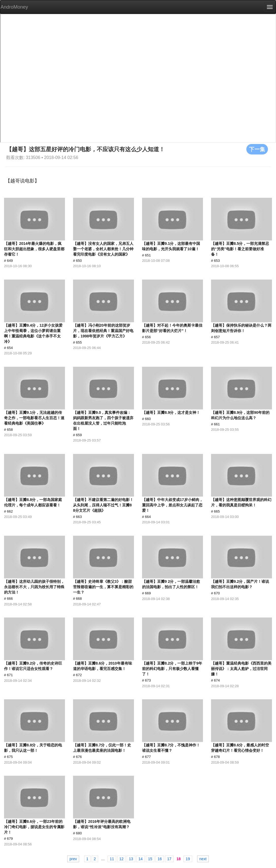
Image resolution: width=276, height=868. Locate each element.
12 (122, 859)
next (203, 859)
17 (169, 859)
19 (188, 859)
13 (131, 859)
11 (112, 859)
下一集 (257, 149)
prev (73, 859)
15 (150, 859)
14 (141, 859)
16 (160, 859)
